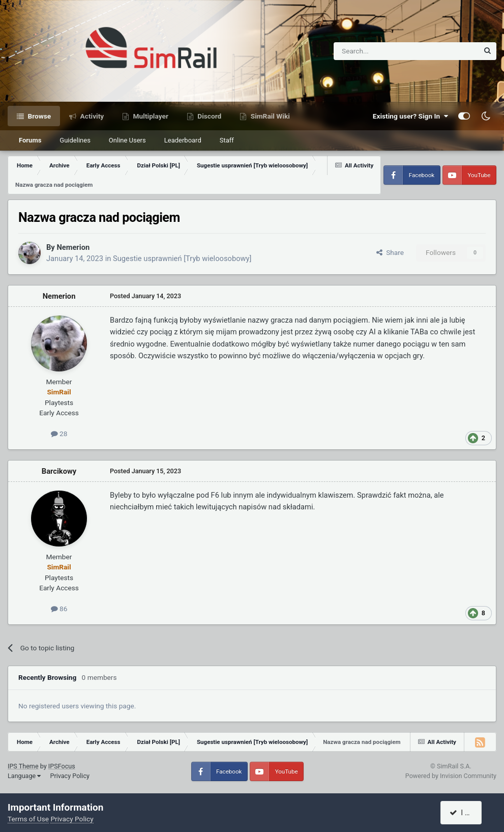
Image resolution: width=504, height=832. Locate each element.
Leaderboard (183, 140)
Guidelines (75, 140)
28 (59, 434)
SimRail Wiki (269, 116)
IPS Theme (23, 766)
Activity (91, 116)
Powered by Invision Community (451, 776)
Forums (30, 140)
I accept (467, 813)
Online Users (127, 140)
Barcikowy (59, 471)
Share (390, 252)
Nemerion (73, 247)
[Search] (381, 51)
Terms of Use (28, 819)
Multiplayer (150, 116)
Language (24, 776)
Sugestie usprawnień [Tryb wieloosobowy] (182, 259)
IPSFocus (62, 766)
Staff (227, 140)
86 (59, 609)
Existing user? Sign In (410, 116)
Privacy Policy (70, 776)
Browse (38, 116)
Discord (209, 116)
